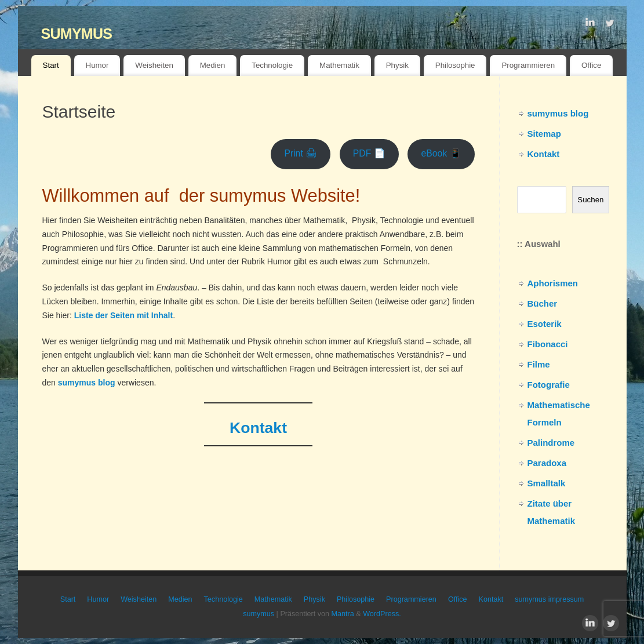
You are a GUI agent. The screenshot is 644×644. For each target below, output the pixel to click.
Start (51, 65)
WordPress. (382, 614)
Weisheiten (154, 65)
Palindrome (551, 443)
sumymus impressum (549, 599)
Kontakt (544, 154)
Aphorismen (553, 283)
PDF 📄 (369, 153)
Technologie (272, 65)
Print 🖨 (301, 153)
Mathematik (339, 65)
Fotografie (549, 385)
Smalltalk (547, 483)
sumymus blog (558, 113)
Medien (213, 65)
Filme (539, 364)
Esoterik (545, 324)
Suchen (590, 200)
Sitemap (544, 134)
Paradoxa (547, 463)
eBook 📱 (441, 153)
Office (592, 65)
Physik (397, 65)
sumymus (77, 32)
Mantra (343, 614)
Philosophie (455, 65)
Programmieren (528, 65)
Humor (97, 65)
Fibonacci (548, 344)
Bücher (543, 303)
